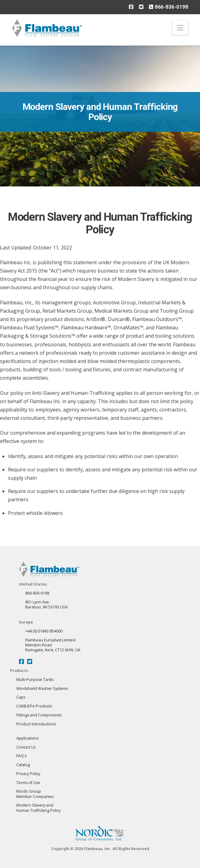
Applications (27, 738)
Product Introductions (36, 724)
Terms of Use (28, 783)
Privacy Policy (28, 774)
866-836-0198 (168, 7)
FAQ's (21, 756)
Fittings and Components (39, 715)
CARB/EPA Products (34, 706)
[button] (180, 28)
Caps (21, 697)
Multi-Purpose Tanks (35, 680)
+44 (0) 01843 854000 (44, 631)
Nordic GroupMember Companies (35, 794)
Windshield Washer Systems (42, 689)
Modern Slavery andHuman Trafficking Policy (38, 808)
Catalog (23, 765)
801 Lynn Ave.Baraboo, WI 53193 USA (46, 605)
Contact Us (26, 747)
